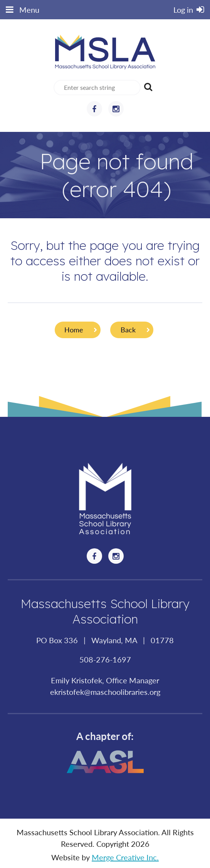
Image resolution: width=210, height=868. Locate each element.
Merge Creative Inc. (125, 857)
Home (74, 330)
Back (128, 330)
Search (148, 87)
